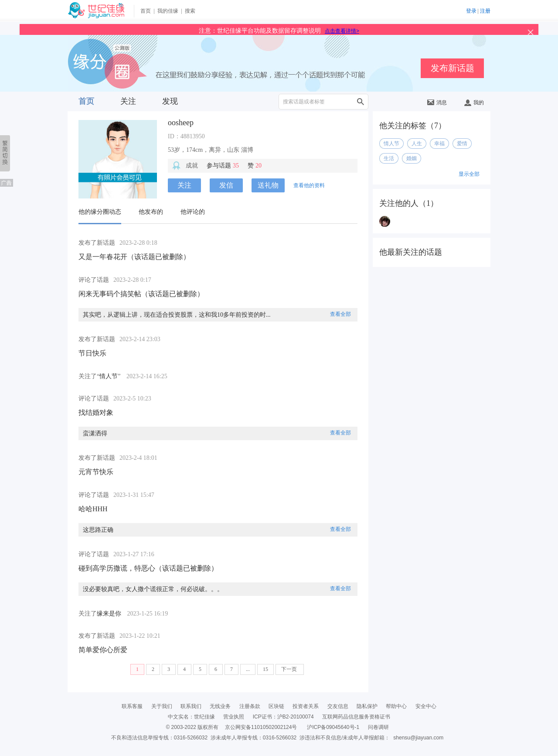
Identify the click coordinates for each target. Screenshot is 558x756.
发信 (226, 185)
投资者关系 (306, 706)
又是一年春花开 (103, 257)
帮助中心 (396, 706)
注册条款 (250, 706)
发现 (170, 101)
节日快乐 (92, 353)
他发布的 (151, 212)
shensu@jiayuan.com (418, 738)
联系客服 (132, 706)
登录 (471, 11)
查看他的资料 (309, 185)
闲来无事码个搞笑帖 (110, 294)
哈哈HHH (93, 509)
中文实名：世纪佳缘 (191, 717)
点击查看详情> (342, 31)
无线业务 (220, 706)
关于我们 (162, 706)
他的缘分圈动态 (100, 212)
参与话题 (223, 166)
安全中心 (426, 706)
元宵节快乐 (96, 472)
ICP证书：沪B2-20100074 (283, 717)
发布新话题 (453, 68)
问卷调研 (378, 727)
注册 (485, 11)
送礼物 (268, 185)
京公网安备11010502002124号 (261, 727)
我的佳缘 (168, 11)
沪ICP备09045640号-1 (333, 727)
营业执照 (234, 717)
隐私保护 (367, 706)
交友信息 (338, 706)
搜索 (190, 11)
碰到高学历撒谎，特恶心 (117, 568)
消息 (437, 103)
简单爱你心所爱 (103, 650)
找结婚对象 (96, 412)
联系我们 (191, 706)
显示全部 (469, 174)
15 (265, 669)
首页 (146, 11)
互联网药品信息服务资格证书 (356, 717)
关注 (128, 101)
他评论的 (193, 212)
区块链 (276, 706)
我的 (474, 103)
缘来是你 (109, 614)
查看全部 (340, 314)
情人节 (109, 376)
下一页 (290, 669)
